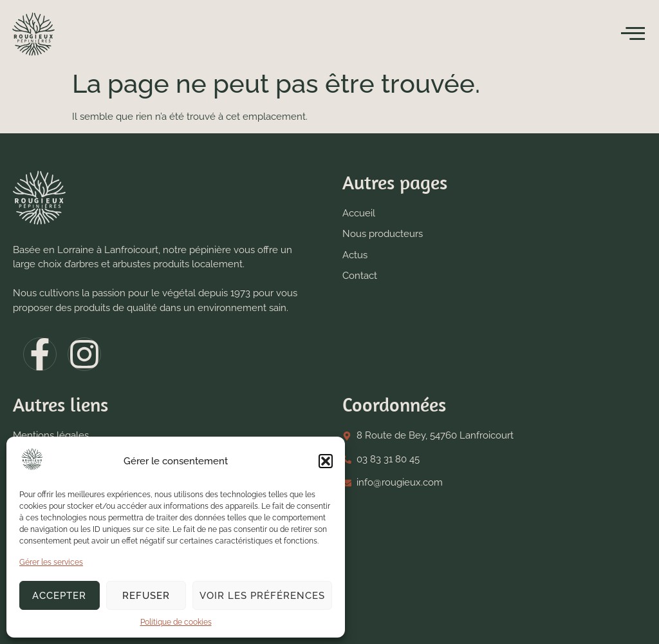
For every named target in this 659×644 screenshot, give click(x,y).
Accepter (59, 596)
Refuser (146, 596)
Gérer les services (51, 562)
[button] (326, 461)
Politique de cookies (176, 622)
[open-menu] (633, 34)
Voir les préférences (262, 596)
